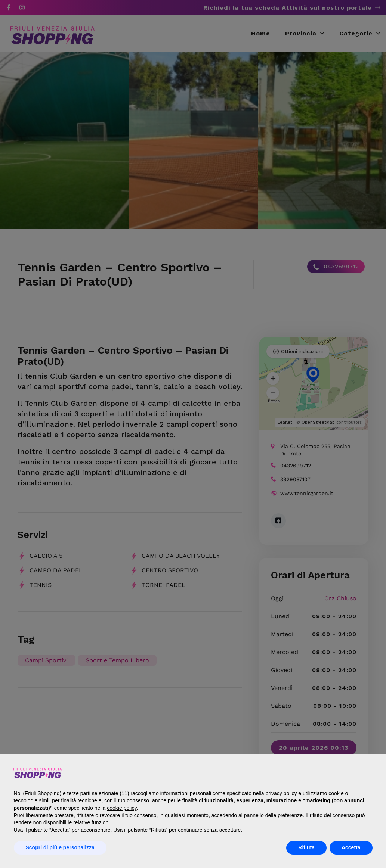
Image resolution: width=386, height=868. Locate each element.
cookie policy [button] (122, 808)
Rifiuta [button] (306, 847)
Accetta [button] (351, 847)
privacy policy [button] (281, 793)
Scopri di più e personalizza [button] (60, 847)
